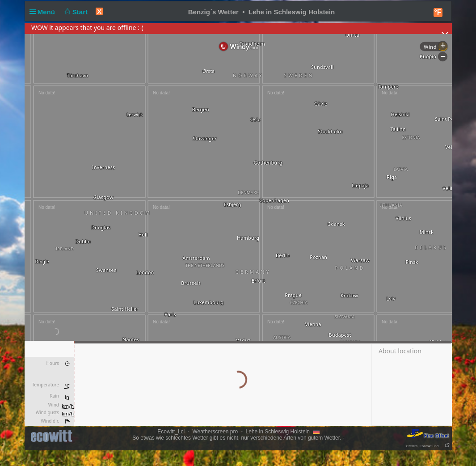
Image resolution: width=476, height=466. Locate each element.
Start (75, 12)
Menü (44, 12)
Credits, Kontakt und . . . (428, 446)
